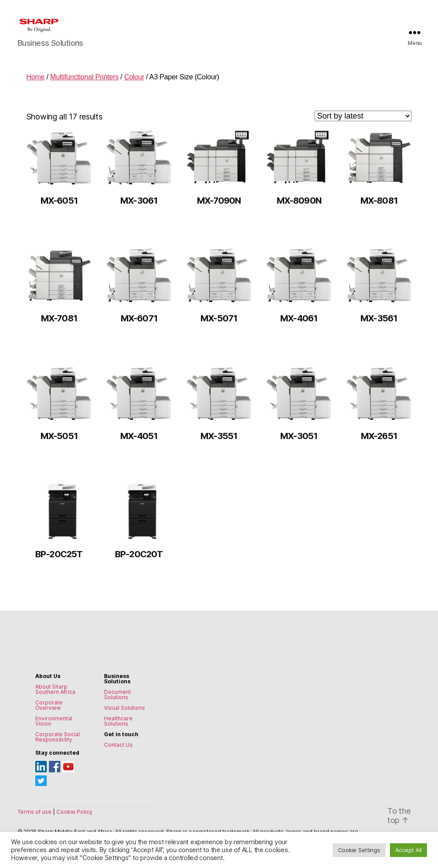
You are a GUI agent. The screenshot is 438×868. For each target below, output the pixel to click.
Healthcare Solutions (118, 721)
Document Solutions (117, 695)
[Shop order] (363, 116)
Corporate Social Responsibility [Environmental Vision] (58, 737)
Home (36, 77)
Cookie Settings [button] (359, 850)
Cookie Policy (74, 812)
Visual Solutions (124, 708)
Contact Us (118, 745)
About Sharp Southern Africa (55, 689)
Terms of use (35, 812)
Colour (134, 77)
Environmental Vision (54, 721)
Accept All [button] (408, 850)
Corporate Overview (49, 705)
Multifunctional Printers (84, 77)
